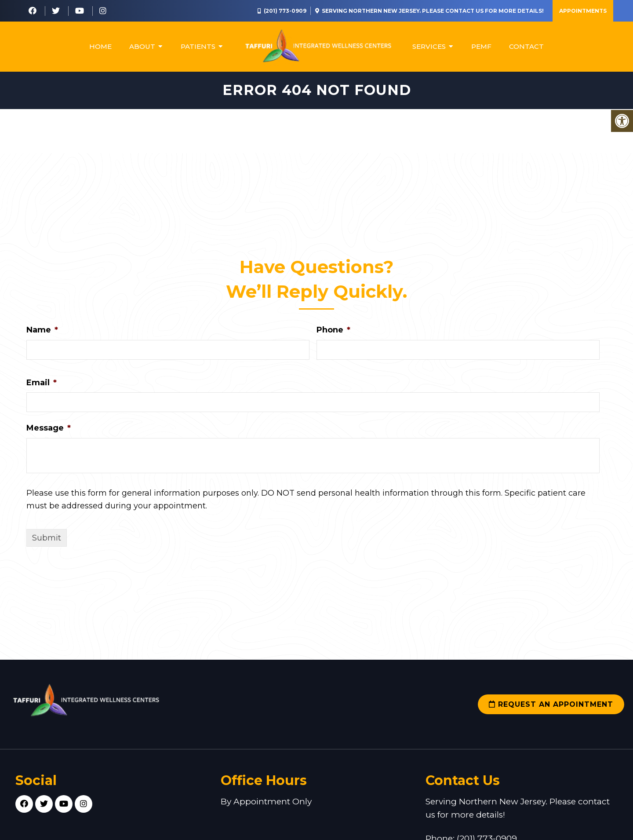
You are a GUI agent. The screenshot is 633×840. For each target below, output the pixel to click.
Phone (333, 330)
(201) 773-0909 (285, 11)
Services (429, 46)
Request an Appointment (551, 704)
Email (42, 383)
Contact (526, 46)
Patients (198, 46)
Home (100, 46)
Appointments (583, 11)
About (142, 46)
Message (49, 428)
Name (42, 330)
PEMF (481, 46)
